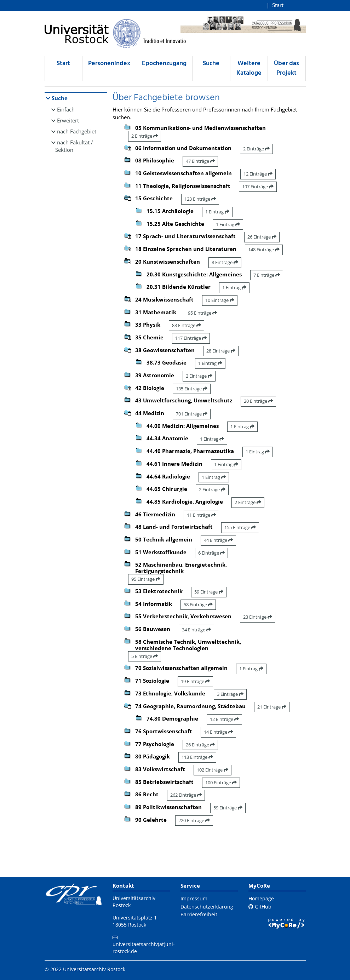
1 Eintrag (217, 212)
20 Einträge (258, 401)
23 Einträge (258, 617)
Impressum (194, 898)
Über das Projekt (286, 68)
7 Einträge (267, 275)
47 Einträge (200, 161)
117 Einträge (191, 338)
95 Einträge (202, 313)
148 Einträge (264, 250)
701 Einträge (192, 414)
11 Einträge (201, 515)
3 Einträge (230, 694)
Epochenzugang (164, 64)
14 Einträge (218, 732)
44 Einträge (218, 540)
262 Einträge (186, 795)
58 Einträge (198, 604)
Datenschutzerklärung (207, 907)
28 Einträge (221, 351)
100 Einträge (221, 783)
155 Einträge (240, 527)
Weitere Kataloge (249, 68)
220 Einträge (194, 820)
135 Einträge (192, 389)
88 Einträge (187, 325)
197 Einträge (258, 187)
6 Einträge (211, 553)
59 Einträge (209, 592)
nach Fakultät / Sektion (74, 146)
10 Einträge (220, 300)
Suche (211, 64)
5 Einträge (145, 656)
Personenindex (109, 64)
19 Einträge (195, 681)
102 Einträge (213, 770)
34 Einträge (196, 630)
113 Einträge (197, 757)
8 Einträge (225, 262)
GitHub (260, 907)
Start (278, 5)
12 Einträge (258, 174)
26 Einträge (262, 237)
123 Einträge (200, 199)
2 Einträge (145, 136)
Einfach (66, 109)
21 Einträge (272, 707)
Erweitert (68, 120)
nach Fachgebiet (77, 131)
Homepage (261, 898)
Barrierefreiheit (199, 914)
